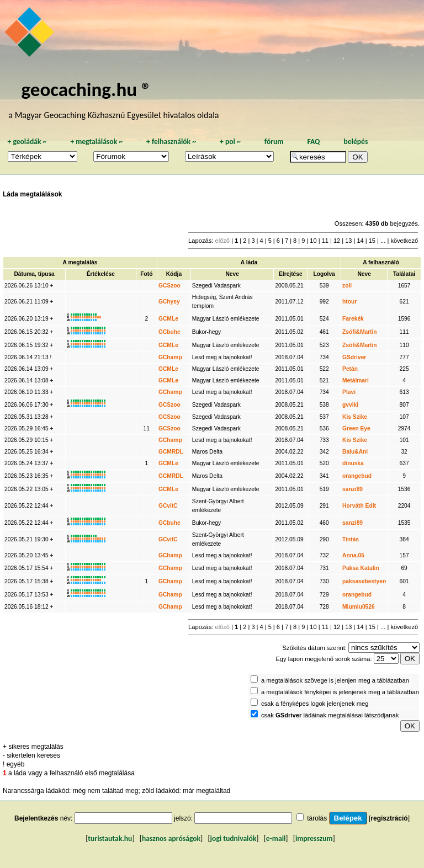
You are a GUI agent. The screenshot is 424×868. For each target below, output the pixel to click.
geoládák (27, 142)
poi (230, 142)
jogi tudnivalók (234, 838)
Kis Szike (355, 417)
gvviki (350, 405)
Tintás (351, 539)
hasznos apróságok (171, 838)
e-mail (276, 838)
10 (313, 241)
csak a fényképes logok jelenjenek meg (315, 704)
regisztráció (389, 818)
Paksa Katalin (361, 568)
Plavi (349, 392)
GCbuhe (169, 332)
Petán (350, 369)
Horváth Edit (359, 506)
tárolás (317, 818)
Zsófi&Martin (360, 332)
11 (325, 241)
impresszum (314, 838)
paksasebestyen (364, 581)
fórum (274, 142)
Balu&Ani (355, 452)
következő (404, 241)
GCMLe (168, 319)
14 (360, 241)
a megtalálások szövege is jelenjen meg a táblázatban (335, 680)
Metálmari (356, 380)
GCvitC (168, 506)
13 (348, 241)
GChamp (170, 357)
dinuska (353, 463)
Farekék (353, 319)
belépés (356, 142)
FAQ (313, 142)
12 (337, 241)
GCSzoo (169, 286)
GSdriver (354, 357)
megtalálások (96, 142)
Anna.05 (353, 555)
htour (349, 302)
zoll (347, 286)
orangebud (357, 476)
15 (372, 241)
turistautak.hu (110, 838)
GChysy (169, 302)
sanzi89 (353, 489)
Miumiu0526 (359, 607)
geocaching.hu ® (86, 89)
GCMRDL (171, 452)
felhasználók (171, 142)
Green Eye (356, 428)
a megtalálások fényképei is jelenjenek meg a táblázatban (340, 692)
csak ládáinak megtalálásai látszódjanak (330, 715)
